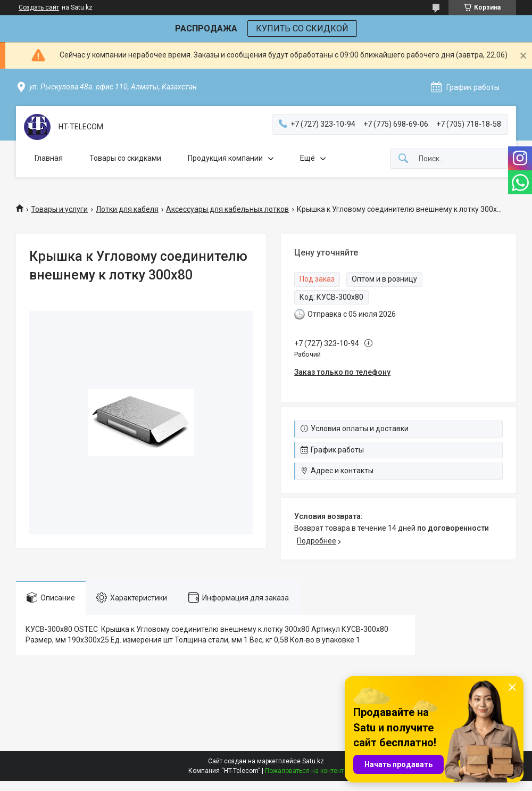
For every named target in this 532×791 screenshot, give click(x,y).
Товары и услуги (59, 209)
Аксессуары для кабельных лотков (227, 209)
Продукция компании (225, 158)
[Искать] (403, 159)
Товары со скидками (125, 158)
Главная (49, 158)
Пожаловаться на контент (304, 771)
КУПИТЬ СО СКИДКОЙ (302, 28)
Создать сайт (39, 7)
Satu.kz (313, 761)
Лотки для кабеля (127, 209)
